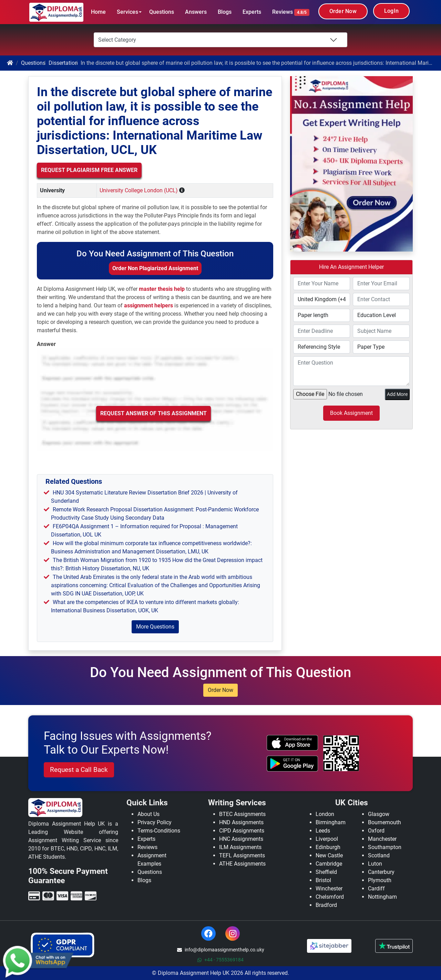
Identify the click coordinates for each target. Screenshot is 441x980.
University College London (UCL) (139, 190)
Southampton (385, 847)
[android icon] (292, 764)
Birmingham (331, 822)
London (325, 814)
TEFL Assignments (242, 855)
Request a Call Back (79, 770)
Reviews (291, 12)
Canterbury (381, 872)
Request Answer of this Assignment (153, 413)
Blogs (225, 12)
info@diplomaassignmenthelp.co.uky (221, 950)
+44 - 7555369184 (220, 960)
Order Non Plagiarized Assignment (155, 268)
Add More (397, 394)
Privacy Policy (155, 822)
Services (127, 12)
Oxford (376, 831)
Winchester (329, 889)
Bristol (323, 880)
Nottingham (382, 897)
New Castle (329, 855)
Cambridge (329, 864)
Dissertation (63, 63)
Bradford (326, 905)
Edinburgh (328, 847)
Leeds (323, 831)
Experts (252, 12)
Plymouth (380, 880)
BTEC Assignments (242, 814)
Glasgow (379, 814)
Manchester (382, 839)
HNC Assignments (241, 839)
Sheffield (326, 872)
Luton (375, 864)
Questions (162, 12)
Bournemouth (384, 822)
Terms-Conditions (159, 831)
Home (98, 12)
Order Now (343, 11)
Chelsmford (330, 897)
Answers (196, 12)
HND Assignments (241, 822)
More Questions (155, 627)
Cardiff (376, 889)
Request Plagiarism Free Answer (89, 170)
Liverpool (327, 839)
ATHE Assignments (242, 864)
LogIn (391, 11)
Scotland (379, 855)
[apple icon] (292, 743)
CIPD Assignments (242, 831)
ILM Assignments (240, 847)
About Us (148, 814)
